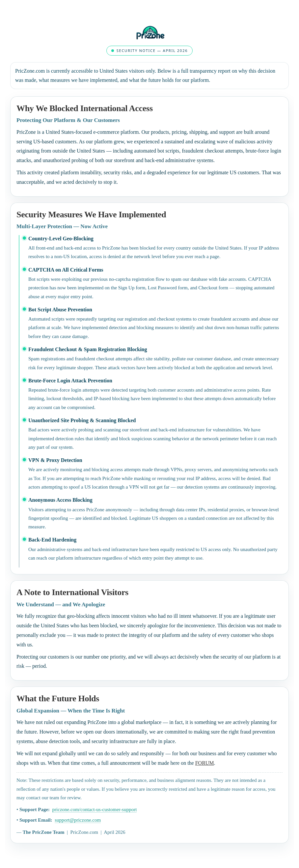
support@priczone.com (78, 820)
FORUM (205, 763)
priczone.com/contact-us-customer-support (95, 809)
